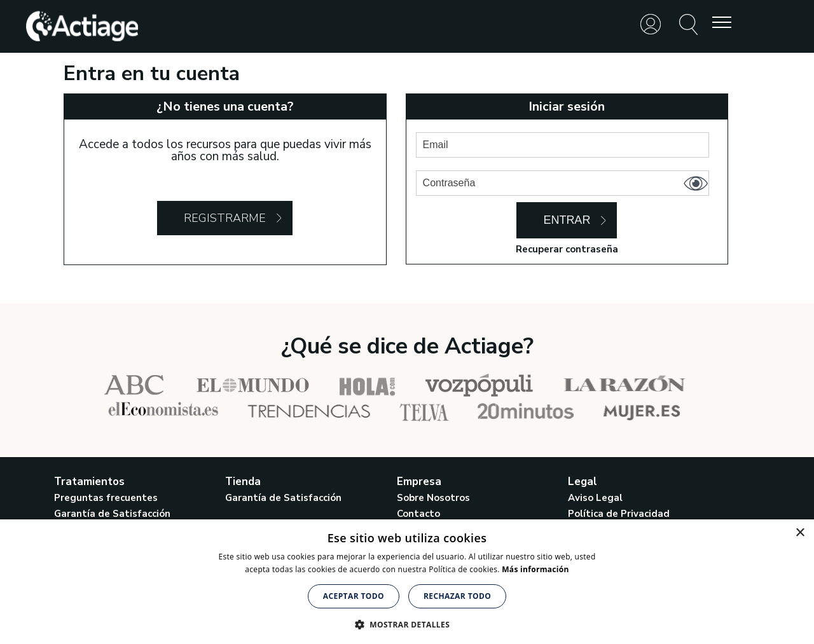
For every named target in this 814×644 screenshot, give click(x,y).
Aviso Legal (595, 498)
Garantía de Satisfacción (112, 514)
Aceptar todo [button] (354, 596)
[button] (407, 623)
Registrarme (225, 218)
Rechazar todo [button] (457, 596)
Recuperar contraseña (567, 249)
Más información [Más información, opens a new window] (535, 569)
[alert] (407, 582)
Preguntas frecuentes (106, 498)
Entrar (567, 220)
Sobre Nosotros (433, 498)
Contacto (418, 514)
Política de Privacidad (619, 514)
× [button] (800, 533)
